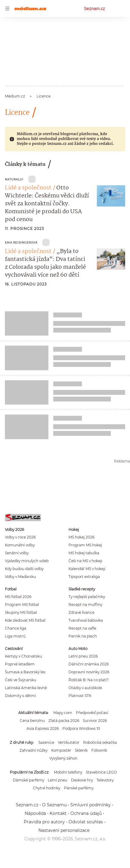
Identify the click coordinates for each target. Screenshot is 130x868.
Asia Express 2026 (43, 728)
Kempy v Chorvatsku (23, 656)
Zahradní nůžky (33, 750)
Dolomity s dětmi (20, 696)
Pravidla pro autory (44, 822)
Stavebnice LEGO (101, 772)
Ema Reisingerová (21, 243)
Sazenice (46, 742)
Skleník (81, 750)
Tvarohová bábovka (86, 620)
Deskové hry (82, 780)
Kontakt (58, 813)
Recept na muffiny (85, 605)
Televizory (105, 780)
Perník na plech (83, 636)
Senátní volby (17, 553)
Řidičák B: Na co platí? (89, 680)
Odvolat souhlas (86, 822)
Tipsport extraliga (84, 577)
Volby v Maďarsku (20, 577)
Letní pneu (58, 780)
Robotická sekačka (100, 742)
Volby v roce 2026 (20, 537)
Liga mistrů (15, 636)
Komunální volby (20, 545)
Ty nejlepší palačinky (87, 597)
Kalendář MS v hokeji (87, 569)
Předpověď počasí (92, 713)
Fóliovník (99, 750)
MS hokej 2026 (81, 537)
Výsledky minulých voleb (27, 561)
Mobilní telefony (68, 772)
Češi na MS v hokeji (85, 561)
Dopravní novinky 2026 (89, 672)
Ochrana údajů (86, 813)
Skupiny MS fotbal (21, 612)
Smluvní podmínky (91, 805)
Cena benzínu (32, 721)
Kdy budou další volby (24, 569)
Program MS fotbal (22, 605)
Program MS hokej (85, 545)
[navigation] (7, 9)
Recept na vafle (82, 628)
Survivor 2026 (95, 721)
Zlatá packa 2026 (64, 721)
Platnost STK (80, 696)
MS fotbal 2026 (18, 597)
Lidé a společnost (28, 188)
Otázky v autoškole (85, 688)
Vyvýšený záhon (63, 758)
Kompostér (61, 750)
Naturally (14, 179)
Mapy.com (63, 713)
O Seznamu (54, 805)
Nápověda (35, 813)
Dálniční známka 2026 (89, 664)
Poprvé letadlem (20, 664)
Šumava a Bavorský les (25, 672)
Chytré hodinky (47, 788)
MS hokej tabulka (84, 553)
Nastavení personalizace (64, 830)
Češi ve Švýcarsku (21, 680)
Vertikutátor (69, 742)
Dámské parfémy (28, 780)
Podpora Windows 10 (81, 728)
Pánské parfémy (79, 788)
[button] (111, 196)
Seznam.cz (95, 9)
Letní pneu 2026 (83, 656)
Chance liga (16, 628)
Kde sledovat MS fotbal (25, 620)
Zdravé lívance (81, 612)
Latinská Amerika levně (26, 688)
